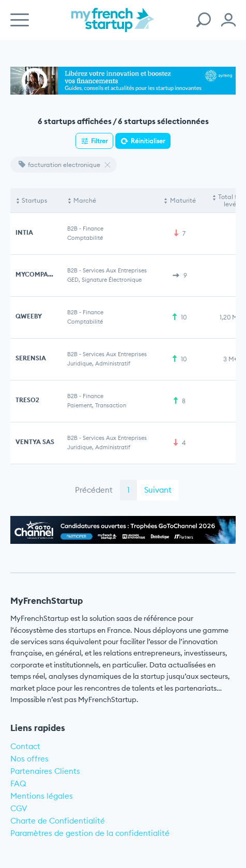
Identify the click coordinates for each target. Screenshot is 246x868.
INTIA (24, 232)
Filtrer (99, 141)
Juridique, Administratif (99, 363)
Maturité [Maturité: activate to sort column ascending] (183, 200)
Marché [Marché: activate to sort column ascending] (85, 200)
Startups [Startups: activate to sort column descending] (34, 200)
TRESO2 (27, 400)
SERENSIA (31, 358)
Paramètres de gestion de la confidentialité (90, 833)
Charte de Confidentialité (58, 821)
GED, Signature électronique (104, 280)
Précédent (94, 490)
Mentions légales (42, 796)
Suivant (158, 490)
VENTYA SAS (35, 442)
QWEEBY (29, 316)
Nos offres (29, 759)
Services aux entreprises (115, 270)
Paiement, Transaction (97, 405)
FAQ (18, 783)
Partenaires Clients (45, 771)
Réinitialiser (148, 141)
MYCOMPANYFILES (45, 274)
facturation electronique (59, 165)
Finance (93, 229)
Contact (25, 746)
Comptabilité (85, 238)
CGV (19, 808)
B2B (72, 229)
